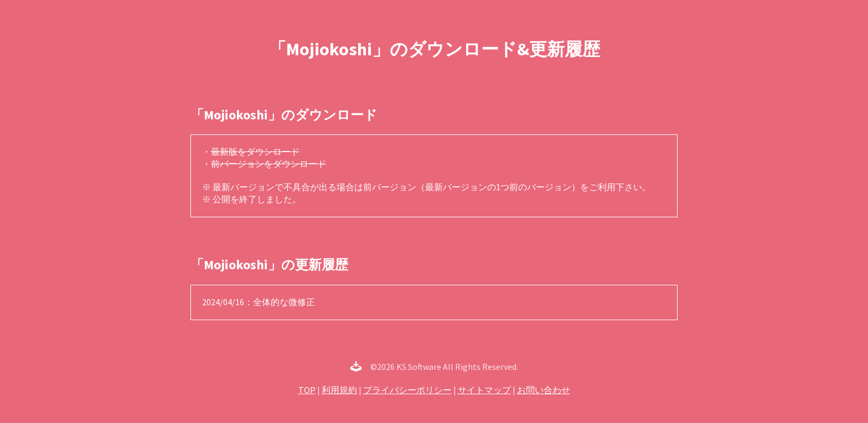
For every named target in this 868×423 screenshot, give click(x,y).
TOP (307, 390)
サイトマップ (484, 390)
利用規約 (339, 390)
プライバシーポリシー (407, 390)
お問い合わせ (544, 390)
